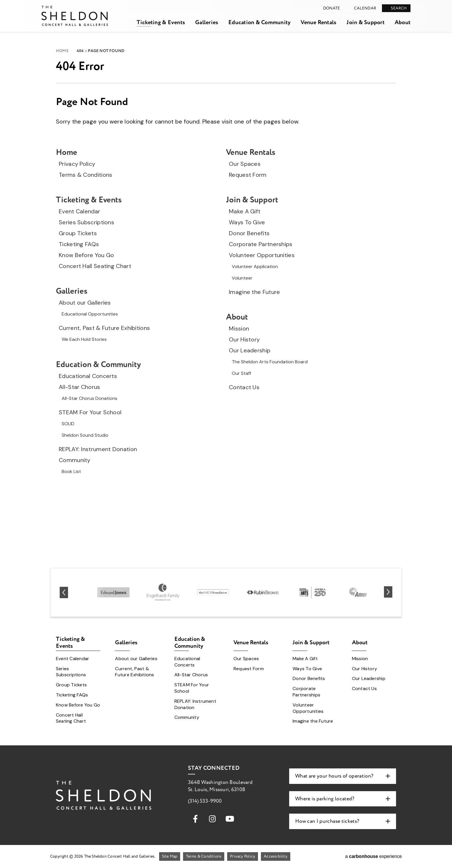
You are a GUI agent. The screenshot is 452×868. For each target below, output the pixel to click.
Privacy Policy (77, 164)
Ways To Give (247, 222)
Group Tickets (78, 233)
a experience (373, 856)
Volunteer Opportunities (262, 255)
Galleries (207, 22)
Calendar (365, 8)
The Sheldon (75, 16)
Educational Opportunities (90, 314)
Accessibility (276, 856)
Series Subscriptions (86, 222)
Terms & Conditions (85, 175)
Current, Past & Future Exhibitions (104, 328)
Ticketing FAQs (79, 244)
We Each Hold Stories (84, 339)
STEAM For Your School (90, 412)
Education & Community (259, 22)
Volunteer (242, 278)
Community (75, 460)
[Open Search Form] (396, 8)
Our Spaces (245, 164)
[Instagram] (212, 818)
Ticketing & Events (161, 22)
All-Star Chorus (80, 387)
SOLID (68, 424)
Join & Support (365, 22)
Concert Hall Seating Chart (95, 266)
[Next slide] (388, 592)
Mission (239, 328)
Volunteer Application (255, 266)
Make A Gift (245, 211)
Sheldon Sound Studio (85, 435)
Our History (244, 339)
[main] (226, 280)
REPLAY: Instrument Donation (98, 449)
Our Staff (241, 373)
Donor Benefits (249, 233)
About (403, 22)
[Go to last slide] (64, 592)
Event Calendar (79, 211)
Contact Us (244, 387)
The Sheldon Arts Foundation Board (270, 362)
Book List (71, 471)
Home (62, 51)
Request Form (248, 175)
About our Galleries (85, 303)
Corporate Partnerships (261, 244)
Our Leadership (250, 350)
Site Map (170, 856)
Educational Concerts (88, 376)
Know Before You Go (86, 255)
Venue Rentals (319, 22)
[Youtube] (230, 818)
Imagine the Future (254, 292)
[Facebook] (195, 818)
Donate (332, 8)
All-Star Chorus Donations (90, 398)
